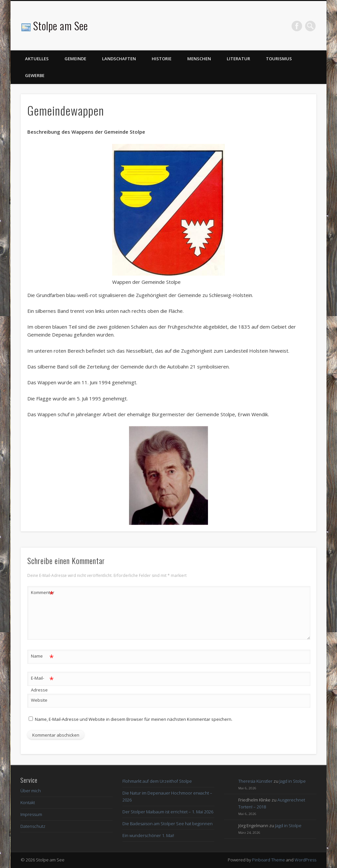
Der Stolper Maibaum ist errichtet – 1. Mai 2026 (168, 812)
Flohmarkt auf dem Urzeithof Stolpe (157, 781)
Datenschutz (33, 826)
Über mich (31, 791)
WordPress (305, 860)
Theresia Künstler (255, 781)
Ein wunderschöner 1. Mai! (148, 835)
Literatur (238, 59)
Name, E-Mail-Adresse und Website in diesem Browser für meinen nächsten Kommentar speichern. (134, 719)
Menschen (199, 59)
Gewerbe (35, 75)
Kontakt (28, 802)
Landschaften (119, 59)
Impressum (31, 814)
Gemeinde (75, 59)
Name (42, 656)
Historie (162, 59)
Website (39, 700)
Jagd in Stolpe (293, 781)
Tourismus (279, 59)
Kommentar (42, 593)
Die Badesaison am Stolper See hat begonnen (168, 824)
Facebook (297, 26)
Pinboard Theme (269, 860)
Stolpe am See (61, 26)
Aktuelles (37, 59)
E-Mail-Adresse (42, 683)
